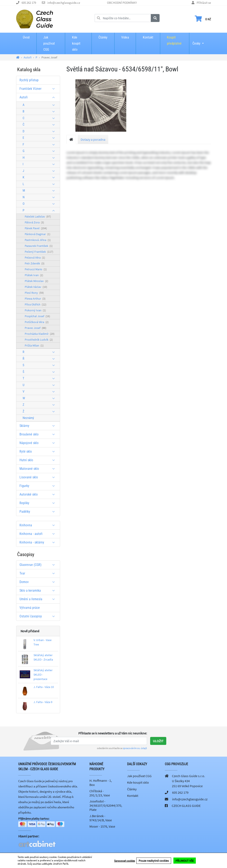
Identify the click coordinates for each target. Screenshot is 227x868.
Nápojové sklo (39, 443)
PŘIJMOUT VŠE (185, 860)
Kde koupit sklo (76, 43)
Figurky (39, 486)
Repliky (39, 503)
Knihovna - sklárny (39, 542)
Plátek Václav (36, 287)
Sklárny (39, 426)
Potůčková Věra (37, 322)
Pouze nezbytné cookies (154, 860)
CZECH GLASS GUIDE (186, 806)
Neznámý (28, 418)
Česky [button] (196, 41)
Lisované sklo (39, 477)
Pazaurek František (39, 246)
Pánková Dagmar (37, 234)
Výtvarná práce (30, 608)
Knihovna (39, 525)
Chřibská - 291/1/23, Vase (100, 793)
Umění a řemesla (39, 599)
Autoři (39, 97)
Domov (39, 582)
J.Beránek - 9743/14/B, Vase (101, 818)
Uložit (158, 741)
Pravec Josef (35, 328)
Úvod (26, 37)
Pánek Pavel (36, 228)
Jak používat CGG (49, 43)
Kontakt (148, 37)
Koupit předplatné (174, 40)
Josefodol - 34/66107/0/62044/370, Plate (106, 805)
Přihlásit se (204, 3)
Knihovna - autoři (39, 534)
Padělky (39, 512)
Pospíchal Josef (37, 316)
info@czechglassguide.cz (64, 3)
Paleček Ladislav (38, 216)
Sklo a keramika (39, 590)
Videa (125, 37)
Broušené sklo (39, 434)
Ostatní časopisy (39, 616)
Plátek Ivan (34, 275)
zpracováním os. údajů (135, 748)
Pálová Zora (34, 222)
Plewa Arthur (35, 299)
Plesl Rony (34, 293)
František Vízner (39, 89)
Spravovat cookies (124, 861)
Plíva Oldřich (35, 304)
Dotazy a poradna (93, 139)
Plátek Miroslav (36, 281)
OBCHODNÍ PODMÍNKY (122, 3)
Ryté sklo (39, 451)
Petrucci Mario (36, 269)
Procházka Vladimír (40, 334)
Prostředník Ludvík (39, 340)
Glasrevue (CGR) (39, 565)
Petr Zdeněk (35, 263)
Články (103, 37)
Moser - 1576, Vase (102, 826)
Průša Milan (34, 345)
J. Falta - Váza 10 (44, 687)
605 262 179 (29, 3)
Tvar (39, 573)
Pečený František (39, 252)
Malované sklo (39, 469)
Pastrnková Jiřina (38, 240)
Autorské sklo (39, 494)
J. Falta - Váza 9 (43, 702)
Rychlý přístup (29, 80)
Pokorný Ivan (35, 310)
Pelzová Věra (35, 258)
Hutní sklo (39, 460)
